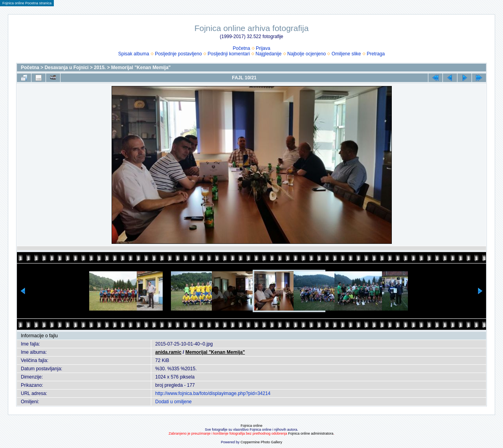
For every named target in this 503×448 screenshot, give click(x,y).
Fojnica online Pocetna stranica (27, 3)
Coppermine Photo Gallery (261, 442)
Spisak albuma (134, 54)
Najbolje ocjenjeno (307, 54)
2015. (100, 68)
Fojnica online (251, 426)
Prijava (263, 48)
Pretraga (376, 54)
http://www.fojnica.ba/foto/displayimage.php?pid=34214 (213, 393)
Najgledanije (268, 54)
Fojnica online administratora (311, 433)
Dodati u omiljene (173, 402)
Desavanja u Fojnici (66, 68)
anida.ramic (168, 352)
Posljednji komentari (229, 54)
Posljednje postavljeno (178, 54)
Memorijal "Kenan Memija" (141, 68)
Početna (241, 48)
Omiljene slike (346, 54)
